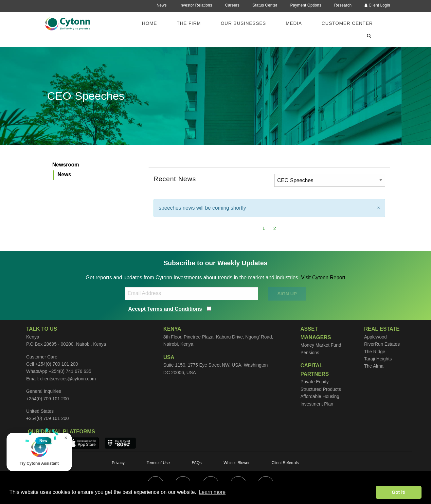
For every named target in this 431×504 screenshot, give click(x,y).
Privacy (118, 463)
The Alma (374, 366)
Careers (232, 5)
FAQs (197, 463)
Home (150, 23)
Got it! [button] (399, 492)
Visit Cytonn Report (323, 278)
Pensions (310, 353)
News (162, 5)
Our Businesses (243, 23)
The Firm (189, 23)
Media (294, 23)
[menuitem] (153, 23)
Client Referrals (285, 463)
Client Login (377, 5)
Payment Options (306, 5)
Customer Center (347, 23)
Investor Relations (196, 5)
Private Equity (314, 382)
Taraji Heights (378, 359)
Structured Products (321, 389)
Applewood (375, 337)
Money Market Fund (321, 345)
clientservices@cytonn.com (68, 379)
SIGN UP (287, 294)
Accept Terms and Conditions (165, 309)
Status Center (265, 5)
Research (343, 5)
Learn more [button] (212, 492)
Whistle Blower (236, 463)
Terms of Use (158, 463)
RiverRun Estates (382, 344)
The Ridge (375, 352)
